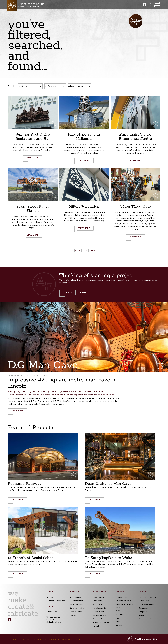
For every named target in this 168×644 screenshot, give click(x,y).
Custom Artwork (37, 375)
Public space (144, 601)
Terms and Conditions (56, 601)
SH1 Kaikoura (121, 611)
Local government (147, 604)
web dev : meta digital (72, 640)
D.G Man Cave (122, 597)
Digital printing (99, 612)
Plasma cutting (99, 619)
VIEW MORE (34, 159)
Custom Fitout (16, 375)
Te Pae (119, 622)
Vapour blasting (99, 597)
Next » (92, 250)
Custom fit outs (145, 619)
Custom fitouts (76, 612)
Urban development (147, 597)
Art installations (76, 597)
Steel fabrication (76, 601)
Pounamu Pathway (124, 601)
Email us (84, 292)
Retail (141, 615)
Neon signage (99, 601)
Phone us (69, 294)
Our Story (50, 597)
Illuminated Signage (101, 623)
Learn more (19, 412)
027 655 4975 (52, 612)
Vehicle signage (99, 615)
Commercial (144, 608)
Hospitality (143, 612)
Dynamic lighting (77, 608)
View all (73, 615)
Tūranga (119, 614)
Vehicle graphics (100, 608)
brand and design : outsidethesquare (43, 640)
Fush (118, 618)
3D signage (97, 604)
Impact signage (76, 604)
